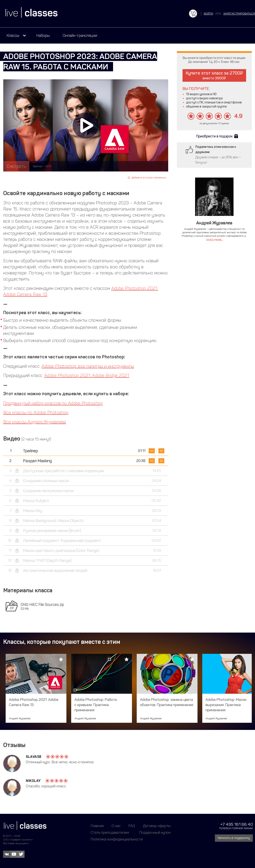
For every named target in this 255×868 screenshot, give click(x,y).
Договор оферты (157, 826)
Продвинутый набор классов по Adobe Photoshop (53, 403)
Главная (97, 826)
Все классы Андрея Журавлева (35, 422)
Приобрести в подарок (214, 136)
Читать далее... (214, 239)
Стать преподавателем (110, 832)
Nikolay (33, 781)
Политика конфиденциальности (117, 839)
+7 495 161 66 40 (237, 824)
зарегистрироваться (239, 14)
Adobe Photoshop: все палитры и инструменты (88, 366)
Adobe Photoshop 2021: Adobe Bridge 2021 (87, 375)
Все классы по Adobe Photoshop (36, 413)
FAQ (132, 826)
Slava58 (34, 757)
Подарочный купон (155, 832)
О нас (116, 826)
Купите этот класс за (214, 75)
